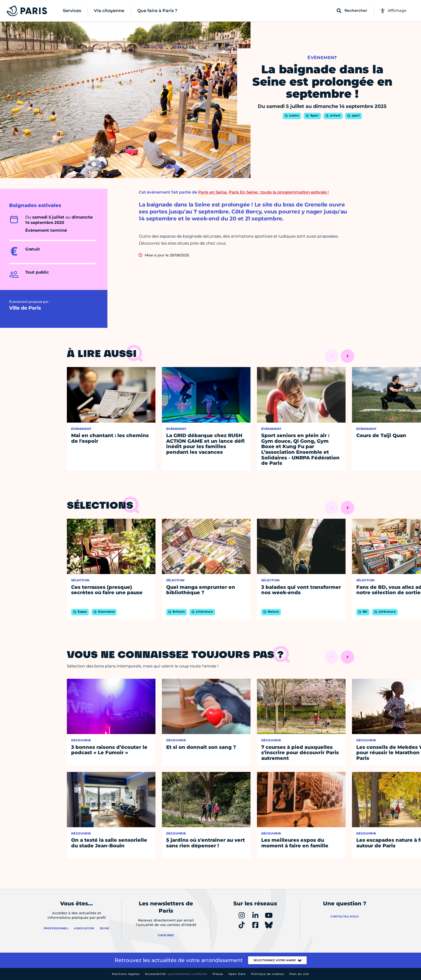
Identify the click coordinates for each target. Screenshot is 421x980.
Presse (218, 974)
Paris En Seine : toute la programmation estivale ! (279, 192)
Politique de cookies (268, 974)
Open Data (237, 974)
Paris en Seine (212, 192)
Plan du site (299, 974)
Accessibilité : (176, 974)
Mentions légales (126, 974)
